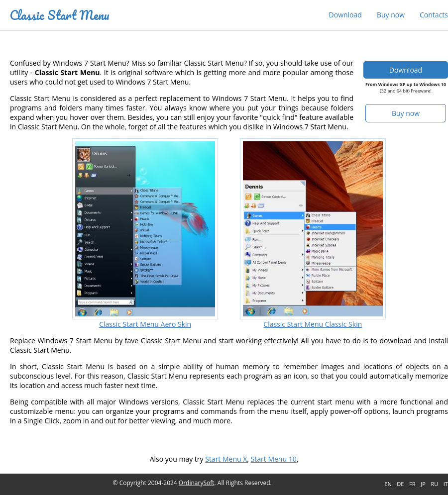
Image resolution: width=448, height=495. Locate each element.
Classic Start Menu (60, 15)
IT (446, 484)
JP (423, 484)
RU (434, 484)
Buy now (391, 15)
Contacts (434, 15)
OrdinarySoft (197, 483)
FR (412, 484)
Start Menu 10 (274, 459)
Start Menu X (226, 459)
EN (388, 484)
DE (400, 484)
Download (345, 15)
